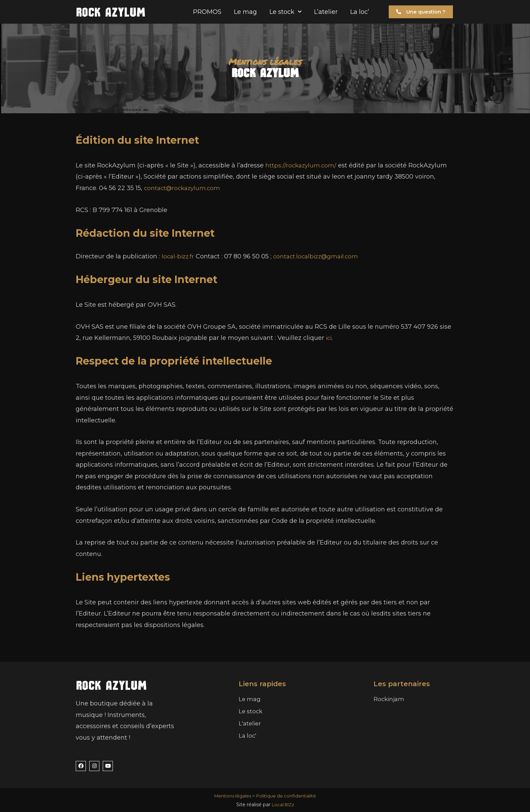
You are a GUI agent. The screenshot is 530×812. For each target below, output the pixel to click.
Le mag (245, 12)
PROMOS (207, 12)
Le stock (285, 12)
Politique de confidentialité (288, 796)
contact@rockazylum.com (184, 188)
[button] (419, 12)
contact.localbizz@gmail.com (320, 256)
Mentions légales (231, 796)
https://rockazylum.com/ (302, 165)
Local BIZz (283, 805)
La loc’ (360, 12)
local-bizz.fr (179, 256)
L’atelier (326, 12)
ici (329, 338)
